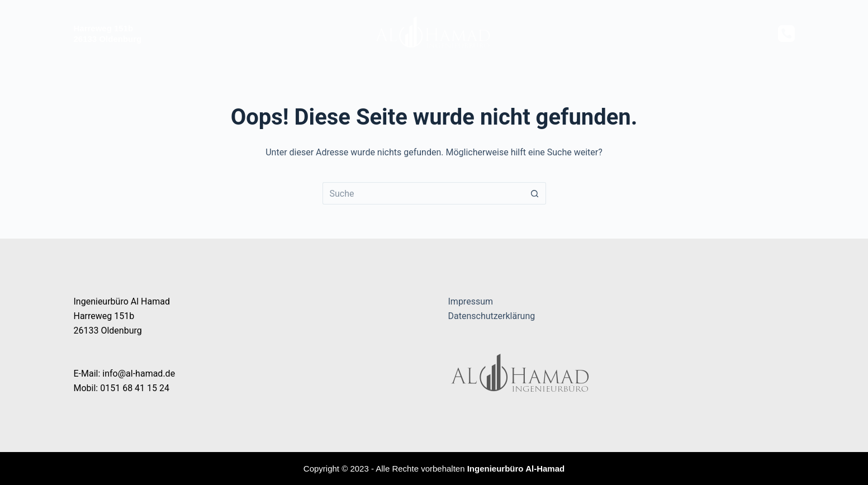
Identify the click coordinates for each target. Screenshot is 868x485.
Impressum (471, 301)
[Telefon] (786, 34)
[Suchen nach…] (423, 193)
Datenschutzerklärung (492, 316)
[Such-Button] (535, 193)
